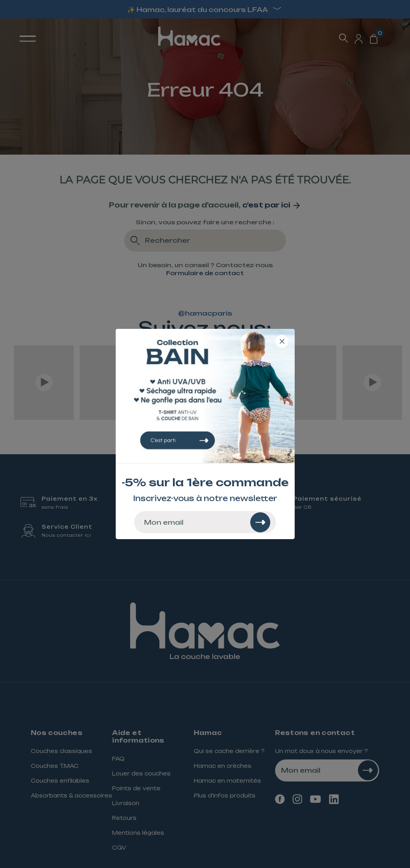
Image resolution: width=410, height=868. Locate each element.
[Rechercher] (260, 522)
